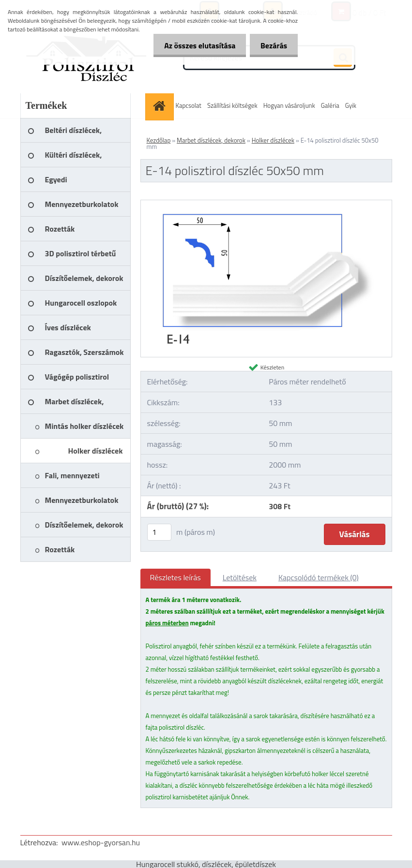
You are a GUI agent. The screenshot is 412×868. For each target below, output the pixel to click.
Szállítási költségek (232, 105)
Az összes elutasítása (195, 45)
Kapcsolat (189, 105)
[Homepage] (161, 106)
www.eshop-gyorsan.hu (101, 842)
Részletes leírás (175, 577)
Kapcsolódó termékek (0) (319, 577)
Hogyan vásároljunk (289, 105)
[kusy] (159, 532)
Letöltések (240, 577)
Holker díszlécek (273, 140)
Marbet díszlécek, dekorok (211, 140)
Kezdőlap (159, 140)
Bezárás (272, 45)
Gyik (351, 105)
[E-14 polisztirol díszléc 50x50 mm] (266, 204)
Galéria (330, 105)
